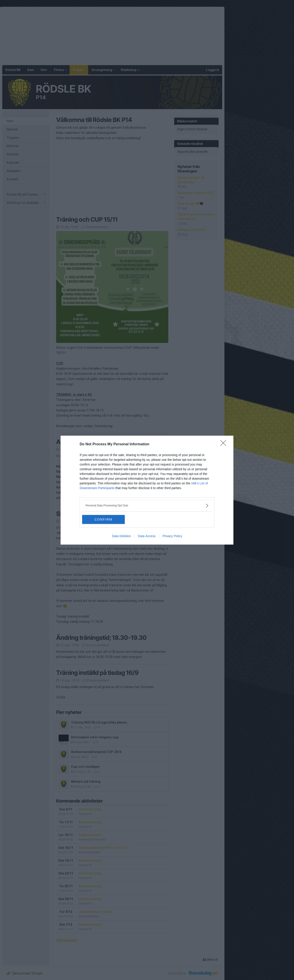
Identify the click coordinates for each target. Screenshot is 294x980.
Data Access (147, 536)
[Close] (225, 444)
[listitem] (147, 506)
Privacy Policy (172, 536)
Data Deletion (122, 536)
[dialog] (147, 490)
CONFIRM (103, 519)
